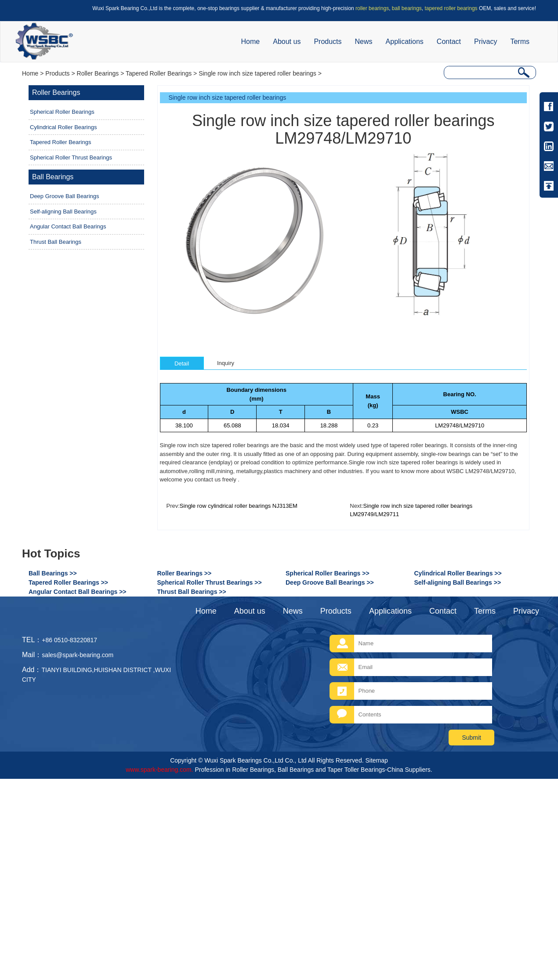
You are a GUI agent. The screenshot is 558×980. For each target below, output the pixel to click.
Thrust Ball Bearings (56, 242)
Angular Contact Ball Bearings (68, 226)
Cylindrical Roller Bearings (63, 127)
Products (328, 42)
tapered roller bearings (451, 8)
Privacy (486, 42)
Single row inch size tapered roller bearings (257, 73)
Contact (449, 42)
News (364, 42)
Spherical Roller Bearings (62, 112)
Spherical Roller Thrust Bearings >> (210, 582)
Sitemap (376, 760)
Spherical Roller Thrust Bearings (71, 157)
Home (251, 42)
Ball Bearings (53, 177)
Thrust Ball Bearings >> (192, 592)
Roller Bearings (98, 73)
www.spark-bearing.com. (159, 770)
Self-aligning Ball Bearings (63, 212)
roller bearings (372, 8)
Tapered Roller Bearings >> (68, 582)
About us (287, 42)
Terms (520, 42)
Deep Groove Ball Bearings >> (330, 582)
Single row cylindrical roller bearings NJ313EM (239, 506)
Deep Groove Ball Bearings (65, 196)
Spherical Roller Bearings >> (328, 573)
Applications (405, 42)
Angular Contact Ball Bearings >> (78, 592)
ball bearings (407, 8)
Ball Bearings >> (53, 573)
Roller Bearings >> (185, 573)
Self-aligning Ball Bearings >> (458, 582)
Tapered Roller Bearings (159, 73)
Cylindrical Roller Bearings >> (458, 573)
